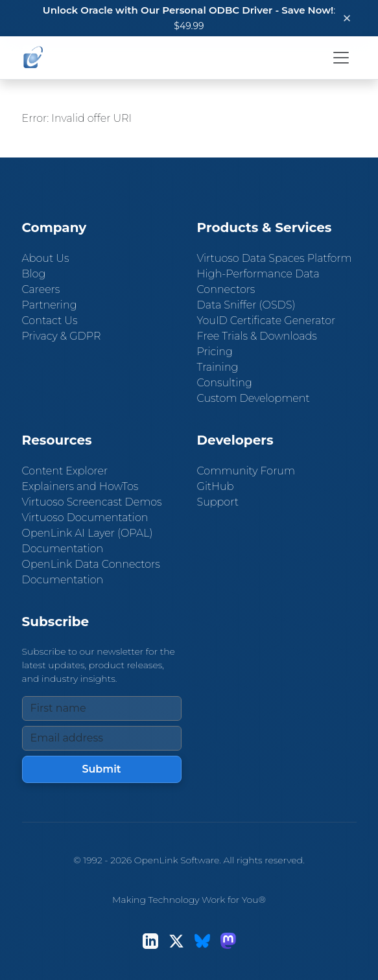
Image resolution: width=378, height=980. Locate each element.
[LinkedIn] (150, 941)
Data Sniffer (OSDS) (246, 305)
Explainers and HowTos (80, 486)
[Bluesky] (202, 941)
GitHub (216, 486)
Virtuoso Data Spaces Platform (275, 258)
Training (218, 367)
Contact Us (50, 321)
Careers (41, 289)
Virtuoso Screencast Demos (92, 502)
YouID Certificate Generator (266, 321)
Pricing (215, 352)
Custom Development (254, 398)
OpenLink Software (177, 860)
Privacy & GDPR (62, 336)
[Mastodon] (228, 941)
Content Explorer (65, 471)
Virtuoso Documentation (85, 518)
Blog (34, 274)
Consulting (225, 383)
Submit (101, 769)
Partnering (50, 305)
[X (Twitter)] (176, 941)
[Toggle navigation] (341, 58)
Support (218, 502)
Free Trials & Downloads (257, 336)
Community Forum (246, 471)
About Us (46, 258)
